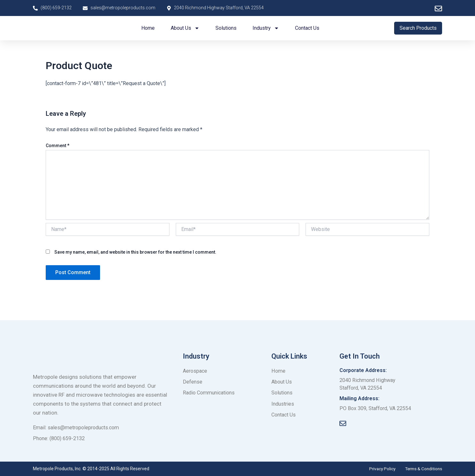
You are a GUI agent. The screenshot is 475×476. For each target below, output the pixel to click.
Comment (58, 146)
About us (185, 28)
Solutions (226, 28)
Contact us (307, 28)
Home (148, 28)
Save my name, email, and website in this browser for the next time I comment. (135, 252)
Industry (266, 28)
